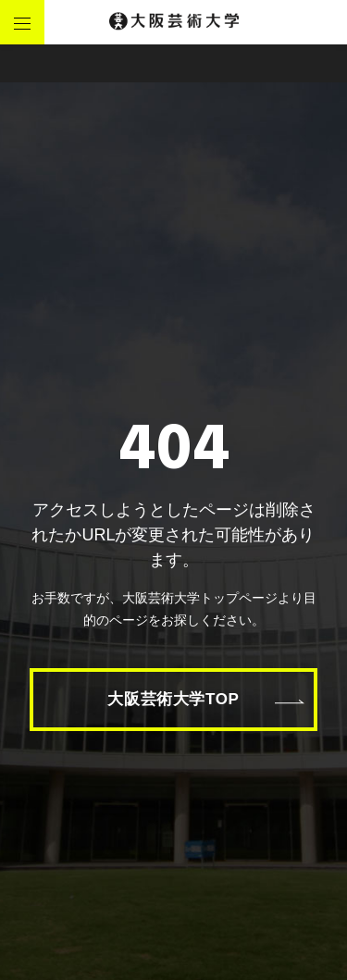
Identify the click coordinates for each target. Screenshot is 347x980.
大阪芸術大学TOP (173, 699)
